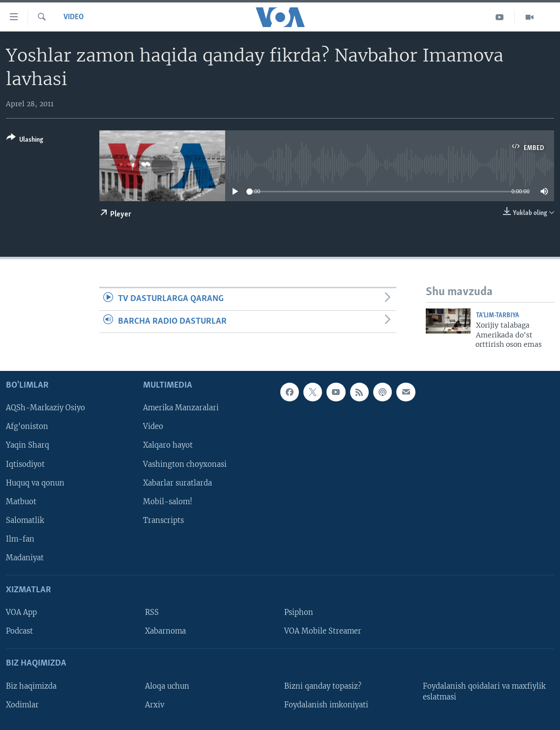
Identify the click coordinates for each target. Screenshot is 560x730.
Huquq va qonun (35, 483)
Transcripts (163, 520)
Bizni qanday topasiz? (323, 686)
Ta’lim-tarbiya (498, 316)
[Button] (25, 140)
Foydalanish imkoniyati (326, 705)
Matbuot (21, 502)
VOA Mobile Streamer (323, 632)
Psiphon (299, 613)
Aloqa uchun (167, 686)
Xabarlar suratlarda (177, 483)
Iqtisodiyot (25, 464)
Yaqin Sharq (28, 446)
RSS (152, 613)
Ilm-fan (20, 539)
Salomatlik (25, 520)
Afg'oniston (27, 427)
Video (74, 17)
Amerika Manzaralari (181, 408)
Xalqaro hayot (168, 446)
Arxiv (155, 705)
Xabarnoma (165, 632)
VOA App (21, 613)
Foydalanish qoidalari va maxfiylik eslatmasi (484, 692)
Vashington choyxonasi (185, 464)
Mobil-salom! (168, 502)
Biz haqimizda (31, 686)
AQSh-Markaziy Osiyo (45, 408)
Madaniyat (25, 558)
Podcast (19, 632)
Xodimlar (22, 705)
